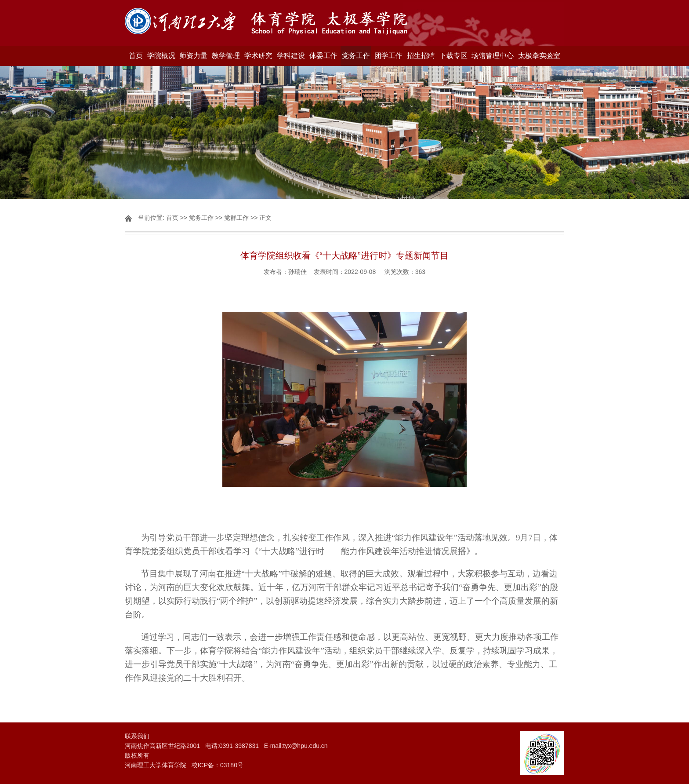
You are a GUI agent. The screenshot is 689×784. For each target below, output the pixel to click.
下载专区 (453, 56)
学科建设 (291, 56)
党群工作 (236, 218)
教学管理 (226, 56)
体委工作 (323, 56)
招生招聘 (421, 56)
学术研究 (258, 56)
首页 (136, 56)
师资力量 (193, 56)
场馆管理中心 (493, 56)
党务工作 (356, 56)
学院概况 (161, 56)
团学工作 (388, 56)
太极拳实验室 (539, 56)
